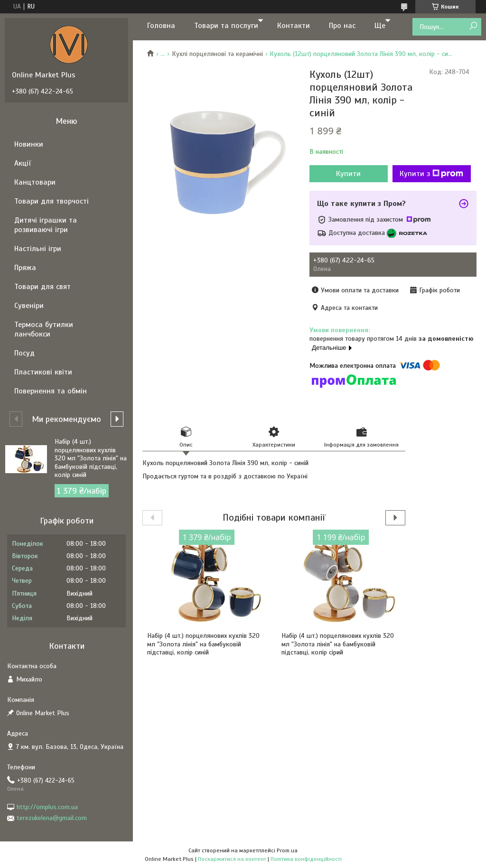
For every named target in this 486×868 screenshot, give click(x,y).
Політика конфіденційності (306, 859)
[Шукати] (473, 26)
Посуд (24, 353)
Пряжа (25, 268)
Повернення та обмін (51, 391)
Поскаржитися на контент (232, 859)
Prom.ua (287, 850)
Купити (348, 174)
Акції (23, 163)
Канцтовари (35, 182)
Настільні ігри (38, 249)
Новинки (29, 144)
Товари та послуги (226, 26)
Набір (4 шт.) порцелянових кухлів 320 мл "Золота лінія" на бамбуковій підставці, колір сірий (338, 644)
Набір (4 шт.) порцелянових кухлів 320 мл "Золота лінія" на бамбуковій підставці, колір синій (203, 644)
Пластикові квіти (43, 372)
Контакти (294, 26)
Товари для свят (42, 287)
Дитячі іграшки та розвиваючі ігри (46, 225)
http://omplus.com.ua (47, 807)
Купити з (431, 174)
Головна (161, 26)
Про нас (342, 26)
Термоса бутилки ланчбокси (44, 329)
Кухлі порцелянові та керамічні (217, 54)
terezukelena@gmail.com (52, 818)
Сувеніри (29, 306)
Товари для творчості (51, 201)
